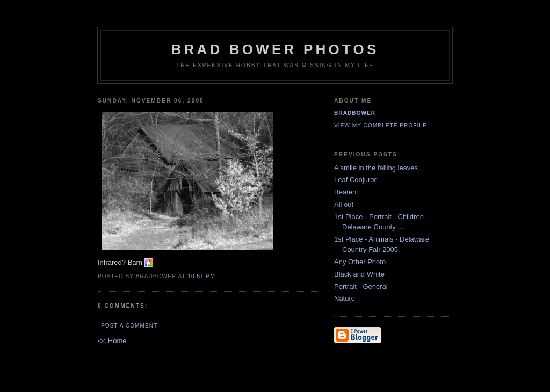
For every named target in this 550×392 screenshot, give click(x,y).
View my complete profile (381, 125)
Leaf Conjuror (356, 180)
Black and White (360, 274)
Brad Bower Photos (275, 49)
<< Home (112, 341)
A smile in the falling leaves (377, 168)
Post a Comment (129, 326)
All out (345, 204)
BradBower (355, 113)
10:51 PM (201, 276)
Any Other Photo (361, 262)
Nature (346, 298)
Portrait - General (362, 286)
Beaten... (349, 192)
